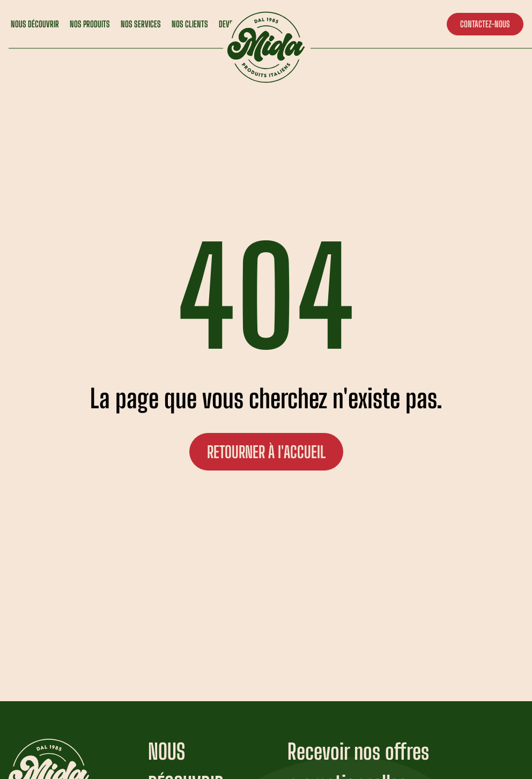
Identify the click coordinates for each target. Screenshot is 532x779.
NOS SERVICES (141, 24)
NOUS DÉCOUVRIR (35, 24)
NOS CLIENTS (190, 24)
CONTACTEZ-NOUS (485, 24)
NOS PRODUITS (90, 24)
